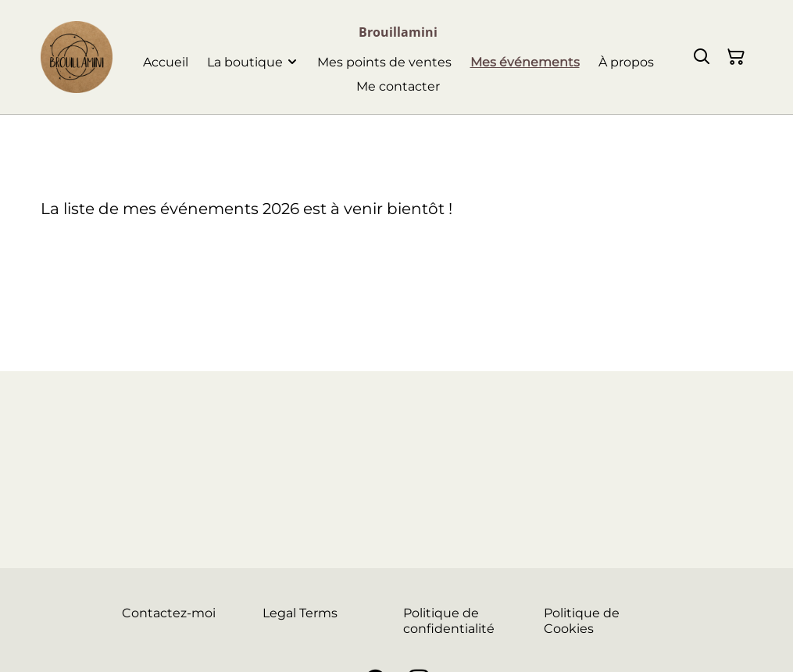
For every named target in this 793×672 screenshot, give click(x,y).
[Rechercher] (702, 57)
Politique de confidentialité (449, 620)
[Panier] (736, 57)
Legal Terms (300, 613)
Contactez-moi (169, 613)
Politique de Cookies (582, 620)
